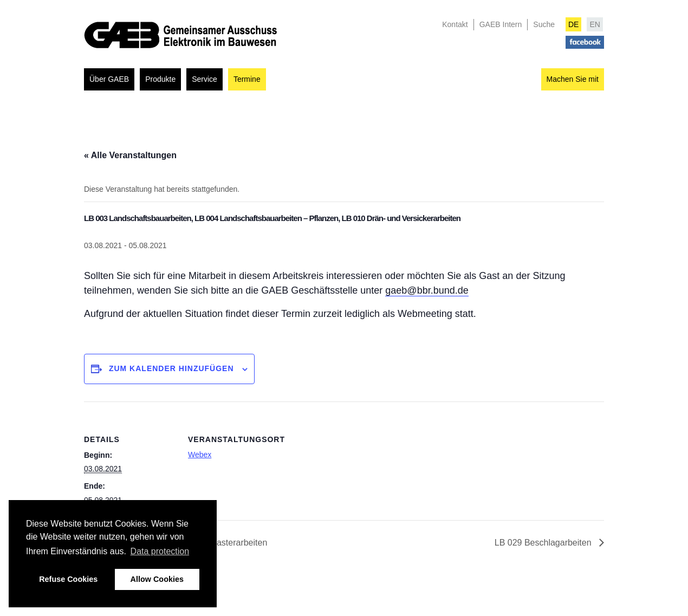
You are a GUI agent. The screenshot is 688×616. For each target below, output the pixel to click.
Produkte (160, 79)
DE (573, 24)
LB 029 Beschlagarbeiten (544, 543)
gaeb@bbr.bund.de (427, 290)
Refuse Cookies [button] (68, 579)
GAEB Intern (501, 24)
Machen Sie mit (573, 79)
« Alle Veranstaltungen (130, 155)
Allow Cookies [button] (157, 579)
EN (595, 24)
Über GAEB (109, 79)
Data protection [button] (160, 551)
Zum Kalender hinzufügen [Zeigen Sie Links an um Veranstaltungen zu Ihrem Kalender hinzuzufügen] (171, 368)
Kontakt (455, 24)
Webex (200, 455)
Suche (544, 24)
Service (205, 79)
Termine (247, 79)
